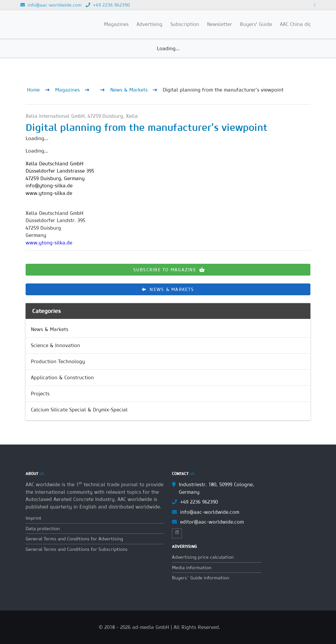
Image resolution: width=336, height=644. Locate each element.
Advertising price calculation (203, 557)
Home (33, 90)
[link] (168, 329)
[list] (168, 370)
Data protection (43, 529)
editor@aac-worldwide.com (212, 522)
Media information (192, 568)
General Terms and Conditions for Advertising (74, 539)
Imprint (33, 518)
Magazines (67, 90)
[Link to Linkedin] (315, 5)
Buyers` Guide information (200, 578)
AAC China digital (300, 24)
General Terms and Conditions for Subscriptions (77, 549)
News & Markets (129, 90)
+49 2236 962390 (108, 5)
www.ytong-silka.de (49, 243)
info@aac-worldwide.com (51, 5)
